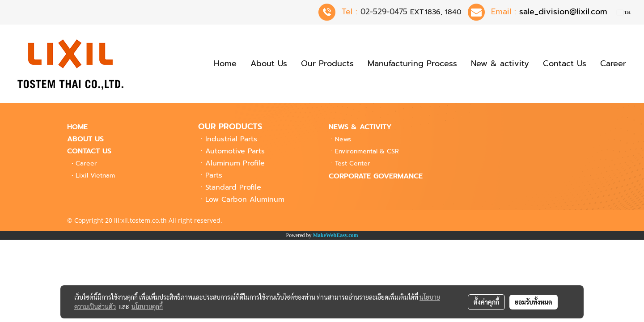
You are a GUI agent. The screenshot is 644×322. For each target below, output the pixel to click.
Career (613, 64)
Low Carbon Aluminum (245, 199)
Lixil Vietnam (95, 176)
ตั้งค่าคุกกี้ (486, 302)
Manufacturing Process (412, 64)
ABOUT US (85, 139)
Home (225, 64)
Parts (214, 175)
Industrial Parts (231, 139)
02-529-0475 (384, 12)
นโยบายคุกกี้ (147, 306)
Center (353, 163)
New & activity (500, 64)
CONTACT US (89, 151)
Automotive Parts (235, 151)
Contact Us (565, 64)
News (343, 139)
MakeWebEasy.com (336, 235)
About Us (269, 64)
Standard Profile (233, 187)
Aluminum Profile (235, 163)
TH (624, 12)
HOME (77, 127)
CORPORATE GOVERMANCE (376, 176)
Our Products (327, 64)
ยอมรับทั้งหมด (534, 302)
